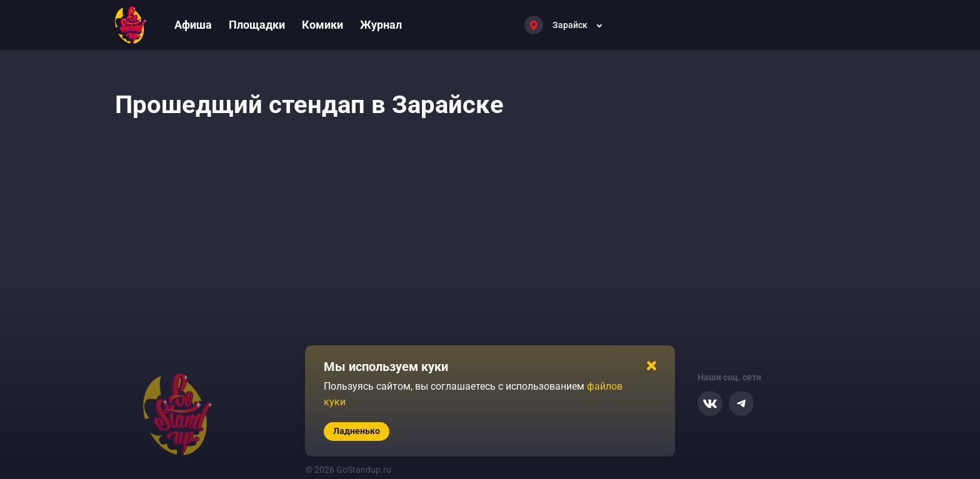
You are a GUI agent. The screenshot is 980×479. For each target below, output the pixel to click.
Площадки (257, 25)
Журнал (381, 25)
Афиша (193, 25)
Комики (322, 25)
